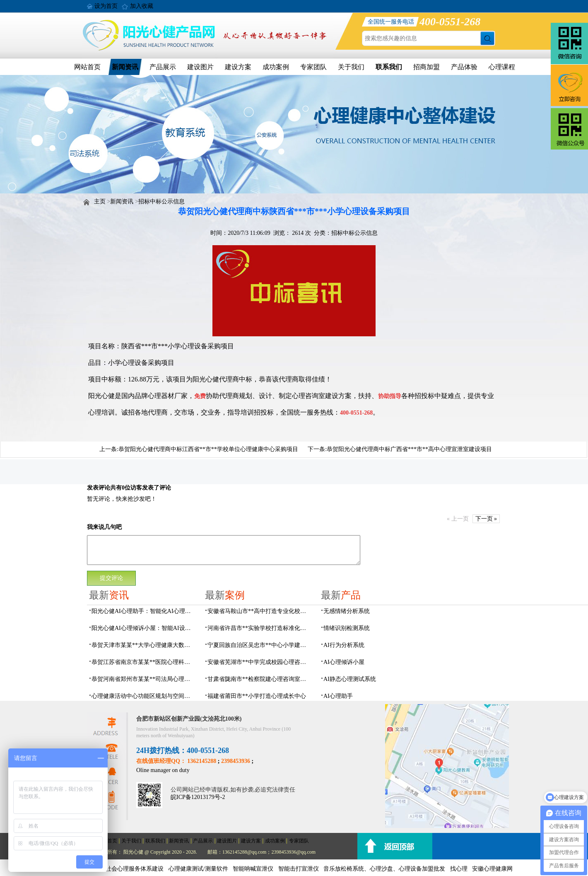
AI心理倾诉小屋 (344, 662)
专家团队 (313, 67)
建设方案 (238, 67)
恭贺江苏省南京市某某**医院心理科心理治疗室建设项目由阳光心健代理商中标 (143, 662)
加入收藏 (142, 6)
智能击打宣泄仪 (299, 869)
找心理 (459, 869)
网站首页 (87, 67)
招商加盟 (427, 67)
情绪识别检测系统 (347, 628)
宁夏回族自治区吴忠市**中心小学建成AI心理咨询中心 (259, 645)
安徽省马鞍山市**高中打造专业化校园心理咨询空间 (259, 611)
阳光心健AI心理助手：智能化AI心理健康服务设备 (143, 611)
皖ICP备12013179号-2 (198, 797)
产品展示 (163, 67)
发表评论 (99, 488)
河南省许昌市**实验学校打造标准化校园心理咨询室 (259, 628)
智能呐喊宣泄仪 (253, 869)
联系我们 (389, 67)
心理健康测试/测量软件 (198, 869)
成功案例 (276, 67)
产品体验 (464, 67)
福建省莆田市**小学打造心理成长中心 (257, 696)
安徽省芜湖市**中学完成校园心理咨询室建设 (259, 662)
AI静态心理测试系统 (350, 679)
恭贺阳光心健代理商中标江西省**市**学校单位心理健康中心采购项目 (208, 449)
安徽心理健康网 (492, 869)
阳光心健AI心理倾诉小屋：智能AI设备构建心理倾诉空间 (143, 628)
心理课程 (502, 67)
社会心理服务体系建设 (135, 869)
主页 (100, 202)
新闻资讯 (125, 67)
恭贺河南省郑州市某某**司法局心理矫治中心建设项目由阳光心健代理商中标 (143, 679)
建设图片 (200, 67)
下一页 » (486, 519)
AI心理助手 (338, 696)
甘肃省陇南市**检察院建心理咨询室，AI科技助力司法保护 (259, 679)
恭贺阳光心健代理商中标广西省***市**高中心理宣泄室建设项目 (409, 449)
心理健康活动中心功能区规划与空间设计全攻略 (143, 696)
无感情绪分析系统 (347, 611)
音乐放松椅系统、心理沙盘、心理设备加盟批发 (384, 869)
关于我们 (351, 67)
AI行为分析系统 (344, 645)
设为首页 (106, 6)
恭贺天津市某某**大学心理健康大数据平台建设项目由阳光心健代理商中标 (143, 645)
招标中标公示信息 (161, 202)
